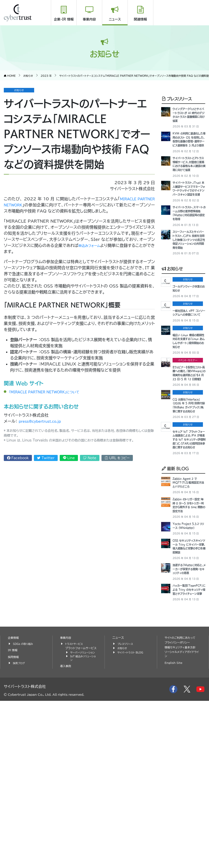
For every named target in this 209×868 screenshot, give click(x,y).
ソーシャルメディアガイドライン (182, 816)
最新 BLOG (175, 583)
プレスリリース (177, 99)
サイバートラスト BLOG (132, 814)
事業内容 (89, 19)
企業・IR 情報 (64, 19)
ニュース (115, 19)
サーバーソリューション (83, 816)
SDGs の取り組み (25, 805)
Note (90, 458)
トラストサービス (76, 805)
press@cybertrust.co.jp (45, 421)
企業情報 (14, 799)
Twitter (46, 458)
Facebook (18, 458)
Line (69, 458)
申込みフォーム (94, 245)
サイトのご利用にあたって (183, 799)
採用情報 (14, 818)
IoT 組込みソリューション (83, 825)
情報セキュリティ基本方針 (183, 809)
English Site (175, 825)
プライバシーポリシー (179, 804)
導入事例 (67, 833)
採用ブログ (20, 825)
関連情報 (140, 19)
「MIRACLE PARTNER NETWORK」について (52, 392)
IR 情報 (13, 812)
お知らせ (172, 325)
